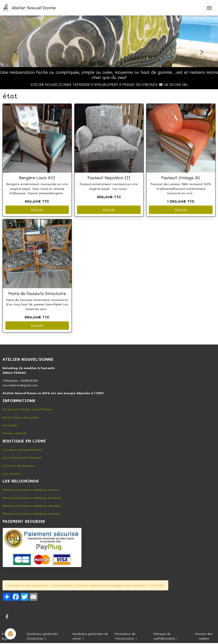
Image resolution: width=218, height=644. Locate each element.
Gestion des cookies (204, 636)
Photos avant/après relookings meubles (31, 506)
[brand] (30, 8)
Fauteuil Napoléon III (109, 178)
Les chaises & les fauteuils (22, 457)
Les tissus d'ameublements (22, 449)
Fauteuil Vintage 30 (181, 178)
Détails (37, 210)
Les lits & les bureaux (19, 465)
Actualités (10, 425)
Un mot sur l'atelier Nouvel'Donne (27, 409)
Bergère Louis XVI (37, 178)
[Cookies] (10, 634)
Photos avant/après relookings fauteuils (32, 498)
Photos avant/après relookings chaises (31, 490)
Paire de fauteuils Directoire (37, 293)
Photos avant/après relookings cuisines (31, 513)
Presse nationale (15, 433)
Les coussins (12, 473)
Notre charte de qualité (21, 417)
